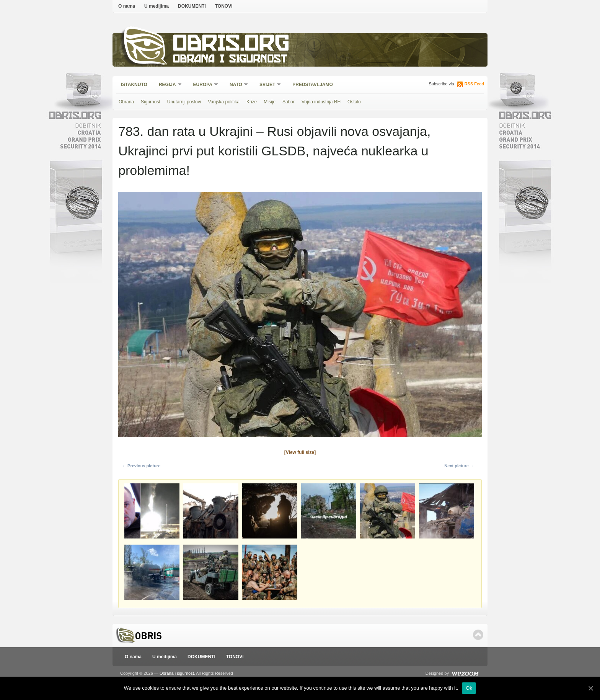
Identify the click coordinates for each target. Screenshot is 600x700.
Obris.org (231, 45)
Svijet (268, 85)
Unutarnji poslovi (184, 102)
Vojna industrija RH (321, 102)
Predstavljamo (313, 85)
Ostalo (354, 102)
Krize (252, 102)
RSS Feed (474, 84)
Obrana (126, 102)
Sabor (289, 102)
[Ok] (590, 688)
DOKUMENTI (192, 6)
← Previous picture (141, 466)
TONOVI (224, 6)
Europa (203, 85)
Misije (270, 102)
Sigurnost (151, 102)
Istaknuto (134, 85)
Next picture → (459, 466)
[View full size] (300, 452)
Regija (168, 85)
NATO (236, 85)
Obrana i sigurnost (230, 60)
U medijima (157, 6)
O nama (127, 6)
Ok (469, 688)
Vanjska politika (224, 102)
